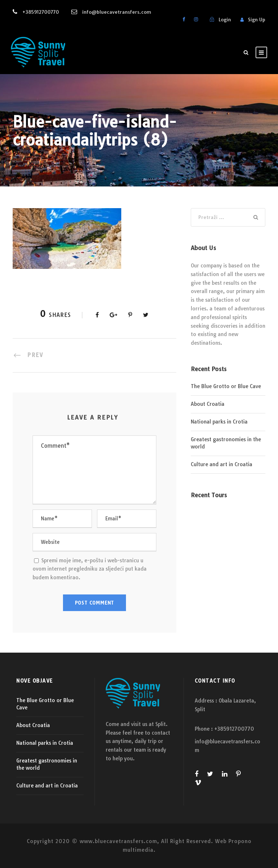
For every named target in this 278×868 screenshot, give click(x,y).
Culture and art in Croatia (222, 464)
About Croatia (208, 404)
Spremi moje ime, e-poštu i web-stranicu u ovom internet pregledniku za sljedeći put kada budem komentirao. (90, 569)
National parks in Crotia (219, 422)
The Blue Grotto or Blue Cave (226, 386)
